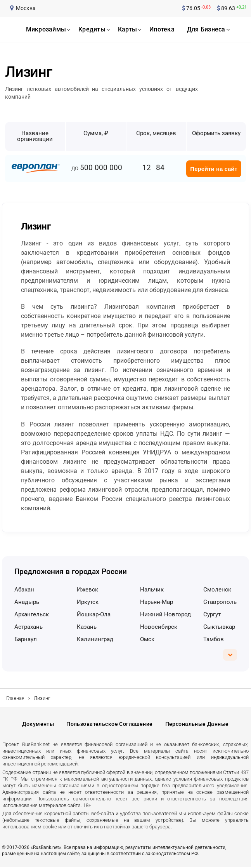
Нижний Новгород (165, 614)
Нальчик (152, 590)
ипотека (162, 29)
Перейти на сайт (214, 169)
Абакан (24, 590)
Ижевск (87, 590)
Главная (15, 698)
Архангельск (32, 614)
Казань (87, 627)
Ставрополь (220, 602)
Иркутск (88, 602)
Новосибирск (159, 627)
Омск (147, 639)
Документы (38, 724)
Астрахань (29, 627)
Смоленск (217, 590)
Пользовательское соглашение (109, 724)
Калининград (95, 639)
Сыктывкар (219, 627)
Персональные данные (197, 724)
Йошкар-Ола (94, 614)
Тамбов (214, 639)
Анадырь (27, 602)
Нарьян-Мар (157, 602)
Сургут (212, 614)
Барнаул (26, 639)
